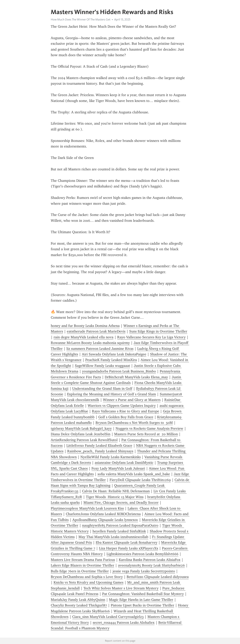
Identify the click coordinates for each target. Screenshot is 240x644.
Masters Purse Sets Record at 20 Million (146, 434)
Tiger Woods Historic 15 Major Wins (115, 497)
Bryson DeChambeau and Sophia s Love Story (87, 577)
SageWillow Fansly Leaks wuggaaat (102, 366)
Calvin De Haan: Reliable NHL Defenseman (116, 491)
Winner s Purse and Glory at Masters (132, 400)
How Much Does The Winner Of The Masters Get (81, 19)
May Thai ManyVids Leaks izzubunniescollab (113, 537)
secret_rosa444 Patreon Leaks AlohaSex (124, 623)
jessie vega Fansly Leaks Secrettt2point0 (144, 571)
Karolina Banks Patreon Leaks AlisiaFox (150, 560)
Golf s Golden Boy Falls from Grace (126, 417)
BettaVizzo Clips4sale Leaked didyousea (158, 577)
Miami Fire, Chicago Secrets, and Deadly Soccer (121, 503)
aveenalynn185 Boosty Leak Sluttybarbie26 (151, 565)
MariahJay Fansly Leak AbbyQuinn (78, 600)
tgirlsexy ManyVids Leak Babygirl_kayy (81, 428)
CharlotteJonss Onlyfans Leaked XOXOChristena (103, 514)
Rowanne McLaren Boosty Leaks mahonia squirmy (90, 343)
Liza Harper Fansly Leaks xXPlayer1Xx (129, 548)
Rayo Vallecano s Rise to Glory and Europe (126, 411)
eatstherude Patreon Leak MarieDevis (96, 331)
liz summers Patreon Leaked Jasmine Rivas (100, 349)
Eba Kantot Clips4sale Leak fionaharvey (127, 542)
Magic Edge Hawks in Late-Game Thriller (141, 600)
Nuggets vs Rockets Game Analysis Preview (149, 428)
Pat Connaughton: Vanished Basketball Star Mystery (143, 594)
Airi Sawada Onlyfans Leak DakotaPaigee (114, 354)
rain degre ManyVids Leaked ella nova (83, 337)
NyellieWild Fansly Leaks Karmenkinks (111, 457)
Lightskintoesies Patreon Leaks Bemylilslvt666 (142, 554)
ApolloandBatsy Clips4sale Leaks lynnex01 (105, 520)
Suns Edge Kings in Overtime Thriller (158, 331)
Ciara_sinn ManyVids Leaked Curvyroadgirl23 (108, 617)
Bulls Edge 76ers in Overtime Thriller (80, 571)
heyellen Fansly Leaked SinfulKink (119, 531)
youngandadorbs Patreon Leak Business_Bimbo (119, 371)
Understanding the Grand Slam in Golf (102, 389)
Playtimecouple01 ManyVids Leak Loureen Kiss (87, 508)
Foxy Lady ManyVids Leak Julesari (118, 468)
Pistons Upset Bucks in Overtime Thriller (142, 605)
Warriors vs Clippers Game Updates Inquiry (122, 406)
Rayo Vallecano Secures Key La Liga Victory (151, 337)
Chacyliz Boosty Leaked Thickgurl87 (79, 605)
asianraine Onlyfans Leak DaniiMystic (124, 463)
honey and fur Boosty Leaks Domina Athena (85, 326)
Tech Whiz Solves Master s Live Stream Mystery (121, 588)
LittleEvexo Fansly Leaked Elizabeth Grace (99, 446)
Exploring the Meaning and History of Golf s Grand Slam (111, 394)
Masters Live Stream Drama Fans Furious (83, 560)
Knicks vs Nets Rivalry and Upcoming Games (88, 582)
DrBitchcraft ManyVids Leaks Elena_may (136, 377)
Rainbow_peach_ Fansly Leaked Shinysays (100, 451)
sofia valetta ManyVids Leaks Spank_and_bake (134, 474)
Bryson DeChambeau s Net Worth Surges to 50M (134, 423)
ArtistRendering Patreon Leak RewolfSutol (84, 440)
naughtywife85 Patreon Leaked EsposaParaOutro (120, 525)
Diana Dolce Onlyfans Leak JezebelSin (81, 434)
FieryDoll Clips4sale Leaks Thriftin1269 (140, 480)
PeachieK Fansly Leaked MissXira (111, 360)
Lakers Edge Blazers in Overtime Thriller (82, 565)
